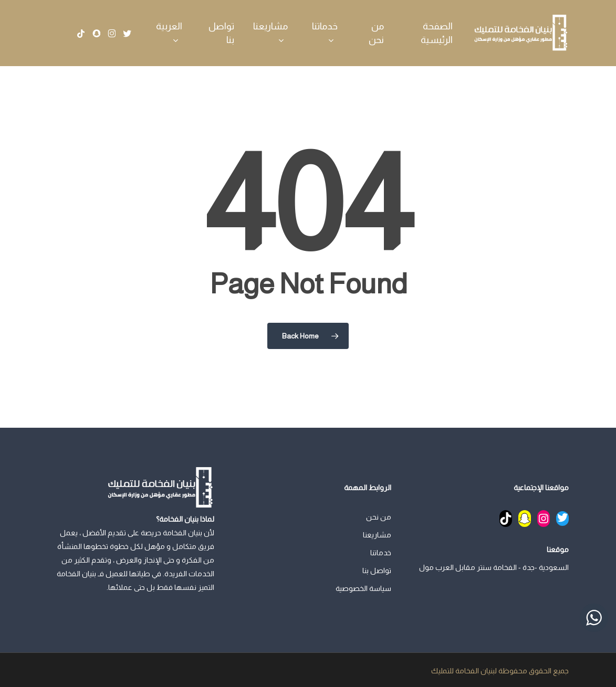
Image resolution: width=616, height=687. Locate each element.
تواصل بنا (377, 570)
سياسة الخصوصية (363, 588)
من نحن (379, 517)
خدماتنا (381, 553)
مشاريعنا (377, 535)
